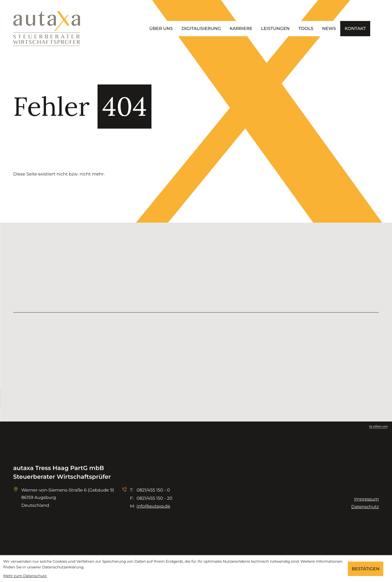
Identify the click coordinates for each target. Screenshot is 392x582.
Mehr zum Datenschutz (25, 576)
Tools (306, 28)
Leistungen (275, 28)
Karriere (241, 28)
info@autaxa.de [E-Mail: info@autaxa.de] (153, 506)
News (329, 28)
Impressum (367, 499)
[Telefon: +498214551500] (153, 490)
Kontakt (355, 28)
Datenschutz (365, 507)
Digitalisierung (201, 28)
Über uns (161, 28)
